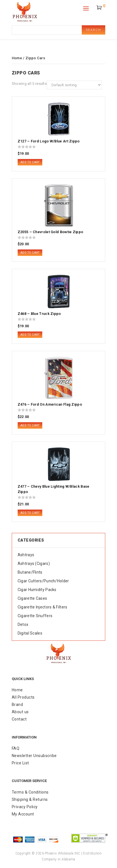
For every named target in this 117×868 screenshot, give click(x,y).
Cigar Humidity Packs (37, 590)
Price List (20, 763)
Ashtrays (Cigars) (34, 563)
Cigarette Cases (32, 598)
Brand (17, 705)
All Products (23, 697)
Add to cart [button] (30, 162)
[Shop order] (74, 85)
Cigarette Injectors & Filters (43, 607)
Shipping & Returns (30, 799)
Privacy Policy (25, 807)
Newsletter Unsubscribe (34, 756)
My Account (23, 814)
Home (17, 58)
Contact (19, 719)
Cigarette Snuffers (35, 616)
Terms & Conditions (30, 792)
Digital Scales (30, 633)
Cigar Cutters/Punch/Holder (43, 581)
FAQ (16, 748)
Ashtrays (26, 555)
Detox (23, 624)
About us (20, 712)
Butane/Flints (30, 572)
